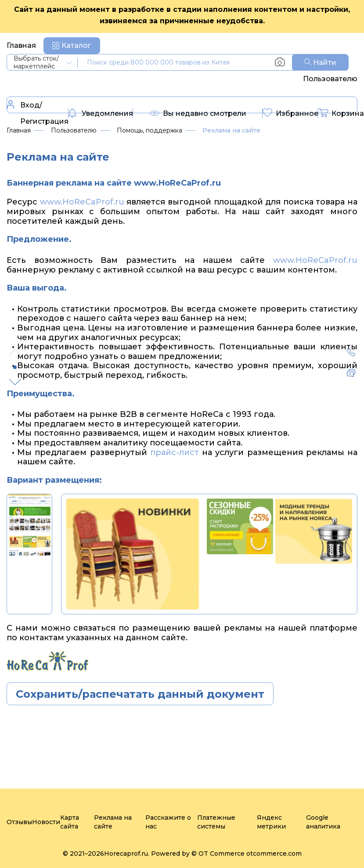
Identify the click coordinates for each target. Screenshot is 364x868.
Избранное (290, 114)
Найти (320, 63)
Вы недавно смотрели (198, 115)
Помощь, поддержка (150, 130)
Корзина (341, 114)
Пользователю (330, 79)
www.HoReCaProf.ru (82, 202)
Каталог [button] (76, 45)
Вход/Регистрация (38, 113)
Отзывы (19, 822)
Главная (21, 45)
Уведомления (101, 114)
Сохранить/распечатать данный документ (140, 694)
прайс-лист (175, 452)
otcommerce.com (274, 854)
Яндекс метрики (271, 822)
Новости (46, 822)
